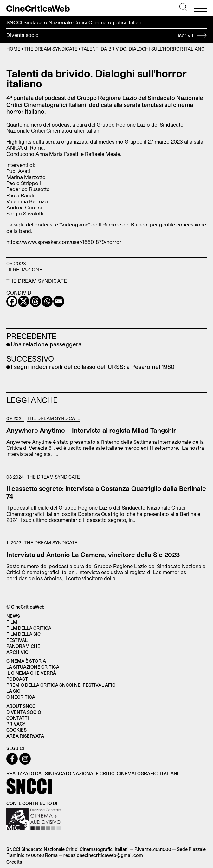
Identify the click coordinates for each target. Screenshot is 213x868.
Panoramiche (23, 646)
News (13, 616)
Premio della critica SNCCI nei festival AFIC (61, 685)
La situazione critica (33, 667)
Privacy (16, 724)
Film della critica (29, 628)
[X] (24, 301)
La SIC (13, 691)
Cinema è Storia (26, 661)
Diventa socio (106, 36)
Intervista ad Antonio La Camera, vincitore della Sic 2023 (93, 555)
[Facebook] (12, 301)
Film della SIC (23, 634)
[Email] (59, 301)
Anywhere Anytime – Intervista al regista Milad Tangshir (91, 430)
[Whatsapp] (47, 301)
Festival (17, 640)
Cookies (16, 730)
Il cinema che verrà (31, 673)
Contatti (18, 718)
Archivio (17, 652)
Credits (14, 862)
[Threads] (35, 301)
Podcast (17, 679)
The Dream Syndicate (51, 49)
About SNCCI (22, 706)
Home (13, 49)
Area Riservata (25, 736)
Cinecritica (21, 697)
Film (12, 622)
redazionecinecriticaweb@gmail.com (103, 855)
